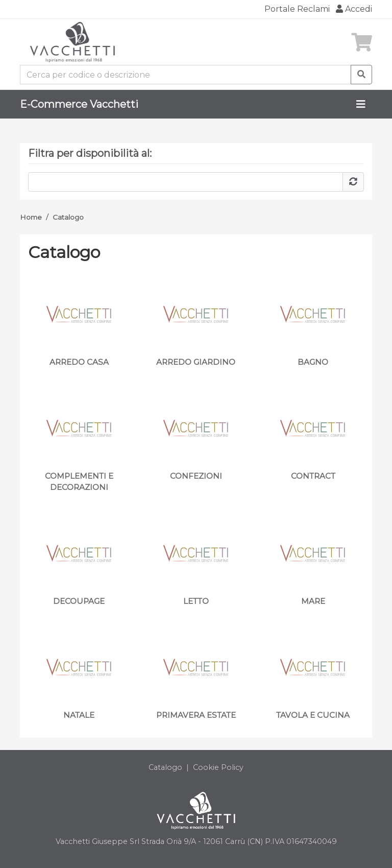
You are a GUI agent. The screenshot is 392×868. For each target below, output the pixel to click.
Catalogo (68, 217)
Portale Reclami (297, 9)
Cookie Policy (218, 767)
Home (31, 217)
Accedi (354, 9)
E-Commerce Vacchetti (79, 104)
